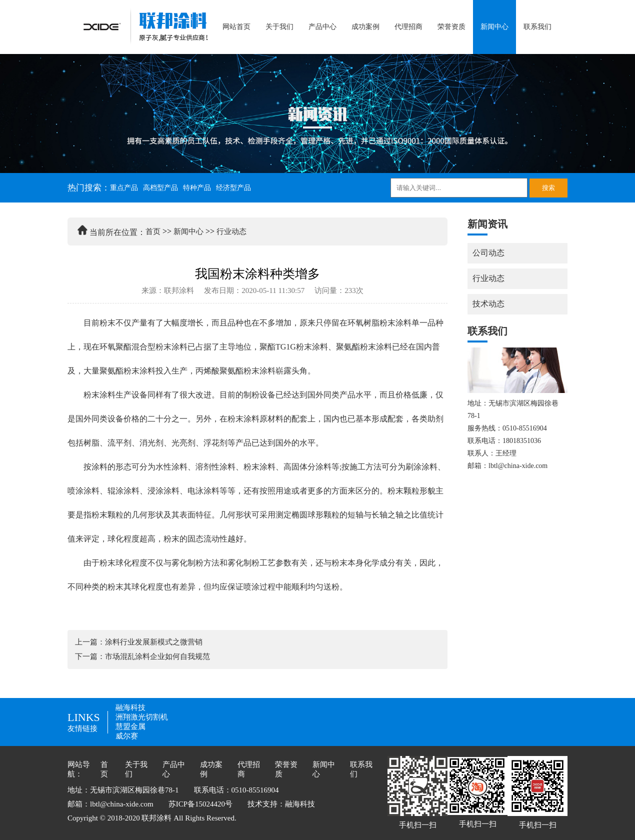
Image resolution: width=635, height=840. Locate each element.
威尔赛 (127, 736)
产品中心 (322, 27)
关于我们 (279, 27)
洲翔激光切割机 (142, 717)
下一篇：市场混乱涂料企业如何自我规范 (142, 656)
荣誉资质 (451, 27)
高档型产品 (160, 188)
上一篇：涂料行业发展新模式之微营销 (139, 642)
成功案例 (365, 27)
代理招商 (408, 27)
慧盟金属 (130, 726)
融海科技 (130, 707)
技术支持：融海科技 (281, 804)
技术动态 (488, 304)
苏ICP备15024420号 (200, 804)
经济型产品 (233, 188)
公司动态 (488, 253)
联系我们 (537, 27)
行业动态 (231, 231)
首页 (153, 231)
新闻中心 (494, 27)
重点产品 (124, 188)
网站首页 (236, 27)
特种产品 (197, 188)
